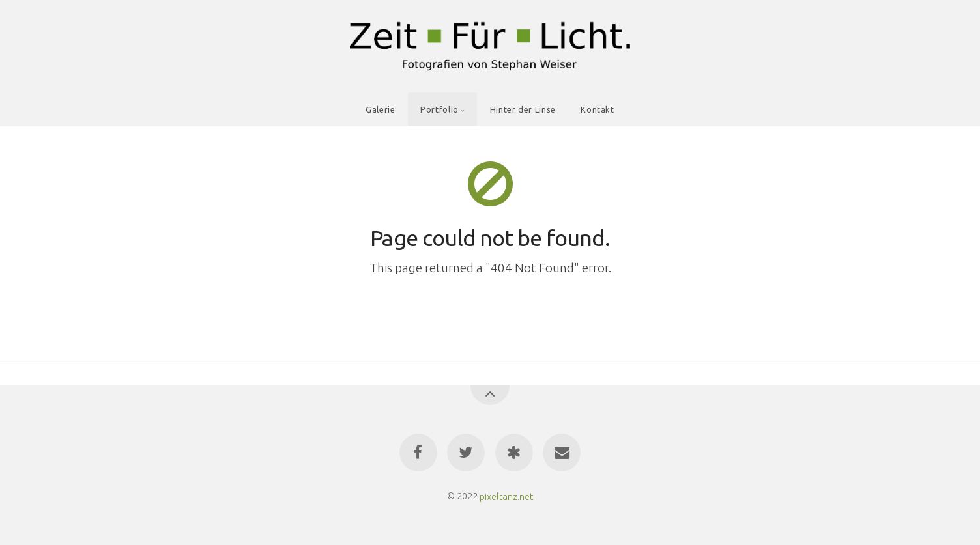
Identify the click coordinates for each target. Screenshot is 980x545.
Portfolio (440, 109)
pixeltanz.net (506, 496)
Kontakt (597, 109)
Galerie (380, 109)
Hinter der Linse (523, 109)
